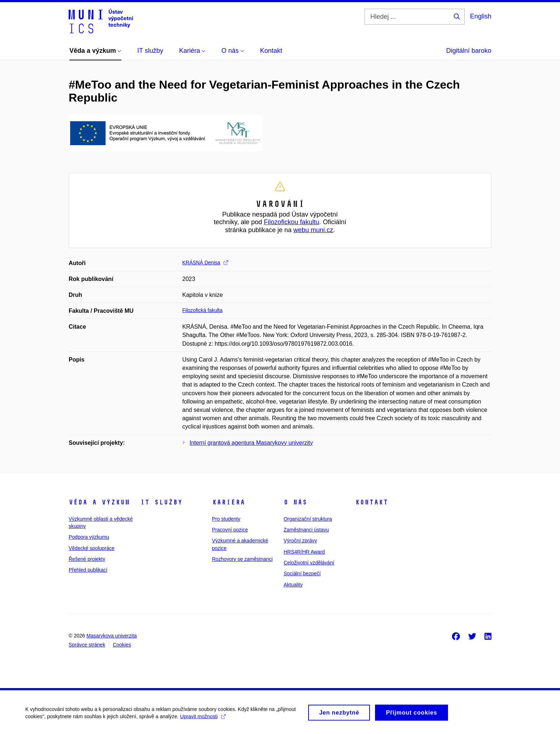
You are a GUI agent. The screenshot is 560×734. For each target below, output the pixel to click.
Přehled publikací (88, 570)
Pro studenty (226, 519)
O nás (295, 502)
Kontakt (372, 502)
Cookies (122, 645)
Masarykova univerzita (111, 636)
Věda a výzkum (99, 502)
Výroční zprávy (300, 541)
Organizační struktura (308, 519)
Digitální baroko (469, 51)
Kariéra (229, 502)
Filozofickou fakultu (291, 222)
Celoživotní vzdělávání (309, 563)
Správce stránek (87, 645)
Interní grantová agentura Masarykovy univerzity (251, 443)
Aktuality (293, 585)
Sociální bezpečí (302, 573)
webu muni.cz (313, 230)
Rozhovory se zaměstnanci (242, 559)
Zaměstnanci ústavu (306, 530)
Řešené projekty (87, 559)
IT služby (161, 502)
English (481, 16)
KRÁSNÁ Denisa (205, 263)
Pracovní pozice (230, 530)
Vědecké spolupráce (92, 548)
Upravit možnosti (203, 718)
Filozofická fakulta (203, 310)
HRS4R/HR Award (304, 552)
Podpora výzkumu (89, 537)
